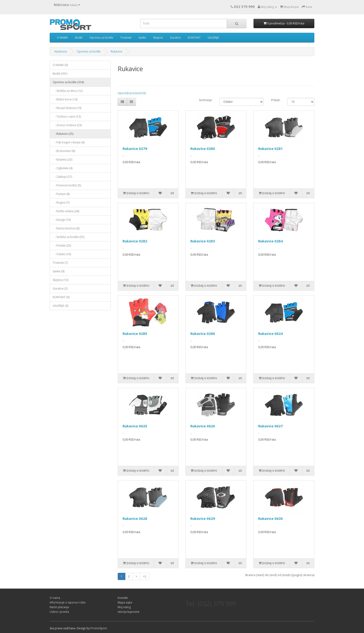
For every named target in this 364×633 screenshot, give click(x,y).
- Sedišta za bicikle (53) (68, 237)
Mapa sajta (125, 602)
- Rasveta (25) (62, 160)
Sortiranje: (206, 100)
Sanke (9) (58, 271)
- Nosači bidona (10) (67, 108)
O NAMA (62, 38)
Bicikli (79, 38)
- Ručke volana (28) (66, 211)
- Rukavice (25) (63, 134)
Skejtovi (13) (60, 280)
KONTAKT (194, 38)
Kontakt (123, 598)
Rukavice (116, 51)
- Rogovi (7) (61, 203)
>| (145, 576)
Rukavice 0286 (203, 333)
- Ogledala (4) (63, 168)
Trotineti (126, 38)
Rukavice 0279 (135, 148)
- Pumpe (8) (61, 194)
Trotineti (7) (60, 263)
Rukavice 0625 (135, 426)
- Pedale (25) (62, 246)
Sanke (142, 38)
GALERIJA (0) (60, 306)
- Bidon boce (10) (65, 99)
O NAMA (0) (60, 65)
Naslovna (61, 51)
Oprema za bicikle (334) (68, 82)
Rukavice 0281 (270, 148)
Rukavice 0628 (135, 518)
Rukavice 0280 (203, 148)
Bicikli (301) (60, 74)
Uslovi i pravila (59, 612)
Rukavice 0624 (270, 333)
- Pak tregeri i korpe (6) (69, 142)
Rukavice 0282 (135, 241)
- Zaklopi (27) (62, 177)
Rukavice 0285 (135, 333)
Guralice (175, 38)
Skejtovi (158, 38)
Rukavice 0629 (203, 518)
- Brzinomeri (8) (64, 151)
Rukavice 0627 (270, 426)
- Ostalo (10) (62, 254)
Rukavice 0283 (203, 241)
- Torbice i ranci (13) (67, 117)
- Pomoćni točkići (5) (67, 185)
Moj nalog (124, 607)
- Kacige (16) (62, 220)
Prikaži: (276, 100)
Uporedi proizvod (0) (132, 93)
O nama (55, 598)
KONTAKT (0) (61, 297)
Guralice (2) (60, 288)
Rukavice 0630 (270, 518)
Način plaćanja (59, 607)
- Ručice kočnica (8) (66, 228)
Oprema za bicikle (101, 38)
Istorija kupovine (129, 612)
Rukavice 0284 (270, 241)
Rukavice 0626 (203, 426)
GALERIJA (213, 38)
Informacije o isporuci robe (68, 602)
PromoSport (99, 628)
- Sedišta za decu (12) (68, 91)
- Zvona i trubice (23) (67, 125)
